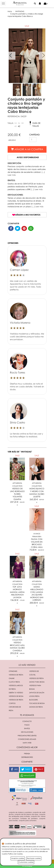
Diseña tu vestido (16, 693)
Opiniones (13, 671)
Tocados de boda (37, 703)
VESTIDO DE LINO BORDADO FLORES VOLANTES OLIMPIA (17, 494)
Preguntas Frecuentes (27, 736)
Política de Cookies (15, 854)
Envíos (27, 728)
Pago (27, 725)
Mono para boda (37, 682)
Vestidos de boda (16, 696)
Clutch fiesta (14, 682)
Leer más (12, 175)
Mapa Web (27, 743)
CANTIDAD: (35, 135)
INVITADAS (20, 11)
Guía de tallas (36, 124)
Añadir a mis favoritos (28, 215)
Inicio (10, 11)
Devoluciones (27, 732)
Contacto (27, 721)
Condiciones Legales (27, 739)
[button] (46, 4)
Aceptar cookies (18, 858)
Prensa (27, 754)
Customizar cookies (26, 862)
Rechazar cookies (34, 858)
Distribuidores (27, 757)
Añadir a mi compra (27, 149)
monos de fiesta (36, 707)
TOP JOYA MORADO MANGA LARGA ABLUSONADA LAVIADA (17, 592)
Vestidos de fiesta (36, 678)
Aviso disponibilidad (28, 157)
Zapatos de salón (37, 693)
